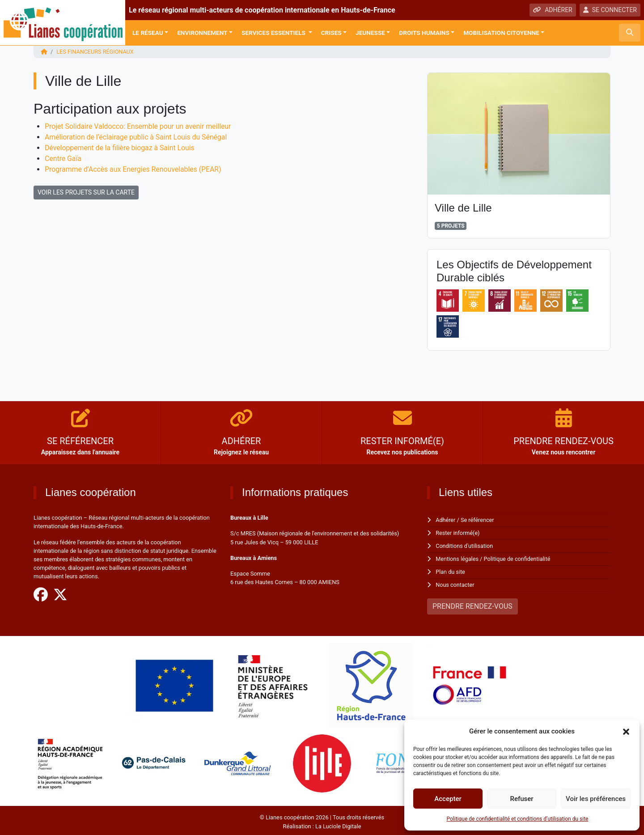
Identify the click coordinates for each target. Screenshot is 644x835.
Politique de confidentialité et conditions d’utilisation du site (518, 819)
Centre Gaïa (63, 158)
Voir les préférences (596, 799)
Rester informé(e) (458, 532)
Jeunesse (370, 33)
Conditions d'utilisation (465, 545)
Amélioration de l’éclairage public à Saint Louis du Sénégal (137, 137)
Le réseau (148, 33)
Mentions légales (457, 557)
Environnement (202, 33)
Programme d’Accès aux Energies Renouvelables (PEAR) (134, 169)
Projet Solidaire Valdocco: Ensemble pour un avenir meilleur (139, 126)
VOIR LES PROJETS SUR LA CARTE (86, 192)
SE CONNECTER (610, 10)
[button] (626, 731)
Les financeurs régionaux (95, 52)
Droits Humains (424, 33)
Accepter (448, 799)
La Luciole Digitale (338, 824)
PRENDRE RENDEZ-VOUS (472, 604)
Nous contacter (455, 583)
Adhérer (446, 519)
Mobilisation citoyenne (501, 33)
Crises (331, 33)
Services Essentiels (274, 33)
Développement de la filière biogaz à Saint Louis (121, 147)
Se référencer (478, 519)
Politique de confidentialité (518, 557)
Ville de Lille (463, 207)
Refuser (521, 799)
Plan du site (451, 570)
